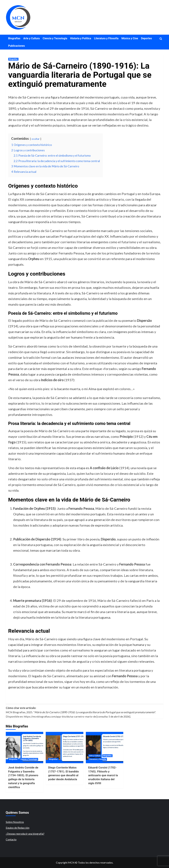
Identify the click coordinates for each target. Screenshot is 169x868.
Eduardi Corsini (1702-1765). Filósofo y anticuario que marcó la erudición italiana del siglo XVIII (103, 775)
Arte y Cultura (31, 38)
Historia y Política (81, 38)
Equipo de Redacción (18, 828)
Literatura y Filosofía (106, 38)
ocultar (36, 139)
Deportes (147, 38)
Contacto (11, 839)
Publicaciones (17, 46)
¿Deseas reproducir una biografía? (25, 834)
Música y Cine (130, 38)
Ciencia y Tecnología (55, 38)
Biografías (14, 38)
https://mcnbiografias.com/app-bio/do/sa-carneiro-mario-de (60, 716)
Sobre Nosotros (15, 822)
